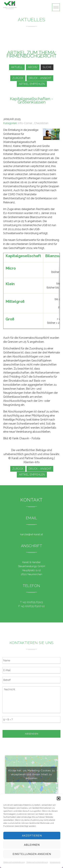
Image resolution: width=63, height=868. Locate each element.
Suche (47, 67)
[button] (59, 798)
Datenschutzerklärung (14, 862)
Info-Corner (25, 123)
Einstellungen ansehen (32, 854)
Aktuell (17, 67)
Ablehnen (32, 845)
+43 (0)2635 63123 (33, 602)
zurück (18, 78)
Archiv (33, 67)
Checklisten (41, 123)
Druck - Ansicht (40, 78)
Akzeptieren (32, 836)
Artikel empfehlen (32, 84)
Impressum (55, 862)
